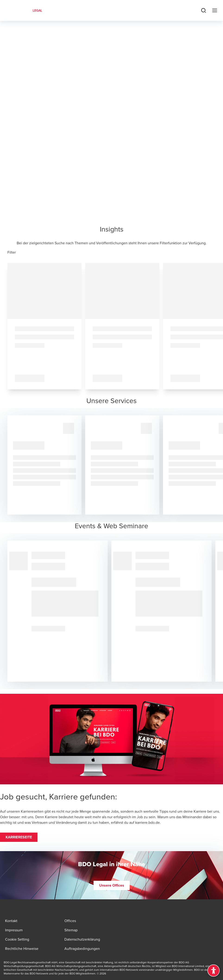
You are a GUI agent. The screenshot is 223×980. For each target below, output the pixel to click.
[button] (19, 837)
